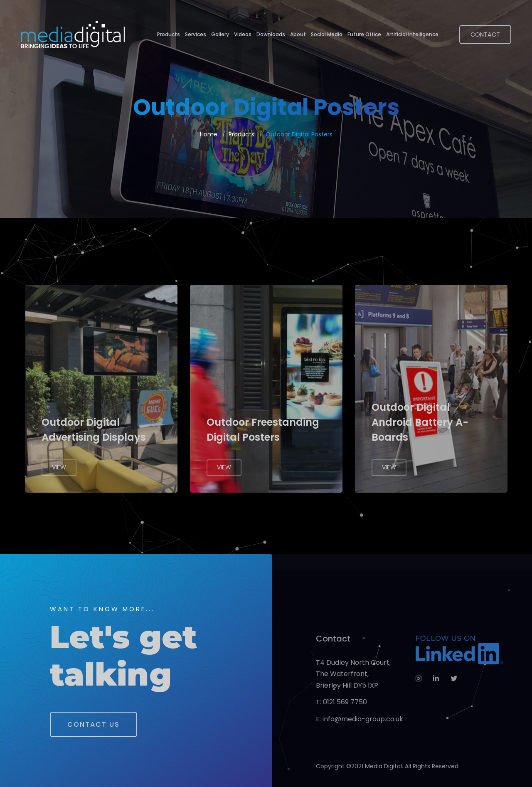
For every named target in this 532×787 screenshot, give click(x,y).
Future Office (364, 34)
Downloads (271, 34)
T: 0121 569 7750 (341, 702)
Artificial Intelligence (412, 34)
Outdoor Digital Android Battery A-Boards (420, 422)
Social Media (327, 34)
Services (196, 34)
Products (169, 34)
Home (209, 134)
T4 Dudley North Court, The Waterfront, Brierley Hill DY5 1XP (353, 674)
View (59, 467)
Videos (243, 34)
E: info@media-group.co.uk (360, 719)
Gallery (220, 34)
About (298, 34)
